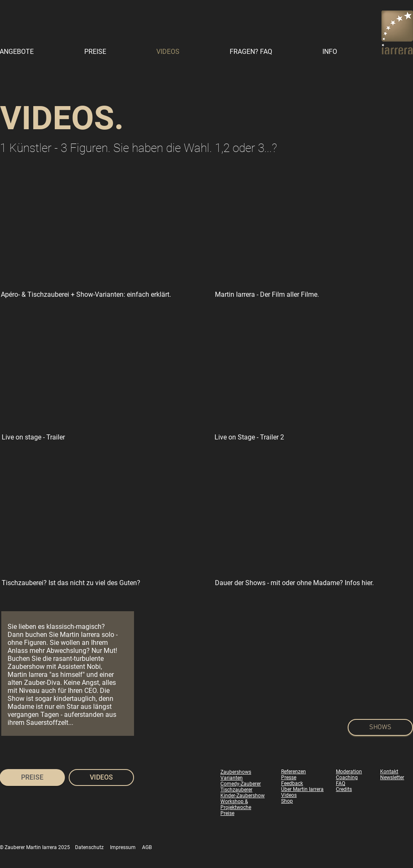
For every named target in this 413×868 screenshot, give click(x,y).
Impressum (123, 847)
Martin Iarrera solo (87, 635)
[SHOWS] (380, 727)
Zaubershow (26, 667)
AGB (147, 847)
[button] (348, 52)
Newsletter (392, 777)
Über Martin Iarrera (302, 789)
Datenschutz (89, 847)
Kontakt (389, 772)
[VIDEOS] (101, 777)
